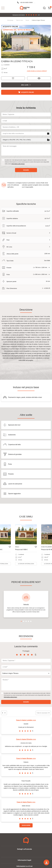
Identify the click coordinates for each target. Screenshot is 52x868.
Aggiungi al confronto (39, 78)
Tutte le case (19, 20)
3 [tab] (26, 621)
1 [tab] (21, 621)
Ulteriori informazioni (26, 564)
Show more (26, 825)
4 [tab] (28, 621)
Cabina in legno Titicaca (38, 20)
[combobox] (26, 673)
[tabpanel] (26, 604)
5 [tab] (31, 621)
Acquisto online (27, 92)
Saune (27, 20)
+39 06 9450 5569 (26, 2)
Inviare (26, 170)
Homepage (10, 20)
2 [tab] (24, 621)
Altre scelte (25, 85)
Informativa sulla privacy (18, 164)
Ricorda (13, 78)
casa (26, 720)
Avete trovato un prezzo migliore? (37, 71)
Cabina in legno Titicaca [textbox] (10, 673)
